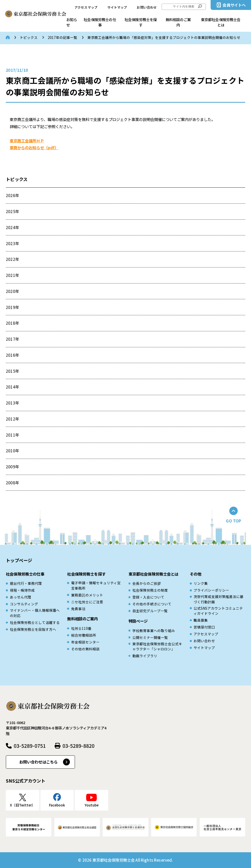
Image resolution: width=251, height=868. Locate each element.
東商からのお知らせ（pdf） (34, 147)
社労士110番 (81, 628)
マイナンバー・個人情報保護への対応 (35, 613)
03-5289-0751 (30, 746)
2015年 (12, 371)
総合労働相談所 (84, 635)
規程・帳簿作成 (22, 590)
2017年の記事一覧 (62, 37)
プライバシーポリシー (211, 590)
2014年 (12, 387)
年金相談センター (85, 642)
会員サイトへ (234, 5)
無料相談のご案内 (178, 22)
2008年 (12, 483)
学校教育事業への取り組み (154, 631)
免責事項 (78, 609)
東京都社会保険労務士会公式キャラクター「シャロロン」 (157, 646)
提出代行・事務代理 (26, 583)
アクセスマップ (86, 7)
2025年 (12, 211)
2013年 (12, 403)
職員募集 (201, 620)
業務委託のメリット (87, 595)
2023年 (12, 243)
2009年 (12, 467)
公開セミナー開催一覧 (150, 637)
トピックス (29, 37)
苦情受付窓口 (204, 627)
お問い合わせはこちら (39, 762)
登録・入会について (148, 597)
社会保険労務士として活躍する (35, 622)
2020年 (12, 291)
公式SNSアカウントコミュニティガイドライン (218, 611)
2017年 (12, 339)
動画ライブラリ (145, 656)
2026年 (12, 195)
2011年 (12, 435)
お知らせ (72, 22)
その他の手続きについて (152, 604)
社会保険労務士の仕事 (100, 22)
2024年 (12, 227)
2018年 (12, 323)
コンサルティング (24, 604)
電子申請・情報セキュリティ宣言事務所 (96, 585)
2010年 (12, 451)
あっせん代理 (21, 597)
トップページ (19, 560)
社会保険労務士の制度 (150, 590)
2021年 (12, 275)
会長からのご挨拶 (147, 583)
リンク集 (201, 583)
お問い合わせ (147, 7)
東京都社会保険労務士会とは (221, 22)
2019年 (12, 307)
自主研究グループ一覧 (150, 611)
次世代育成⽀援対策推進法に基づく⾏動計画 (218, 599)
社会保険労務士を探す (141, 22)
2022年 (12, 259)
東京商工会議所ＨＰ (27, 141)
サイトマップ (117, 7)
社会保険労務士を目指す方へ (33, 629)
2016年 (12, 355)
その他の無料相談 (85, 649)
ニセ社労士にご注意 (87, 602)
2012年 (12, 419)
